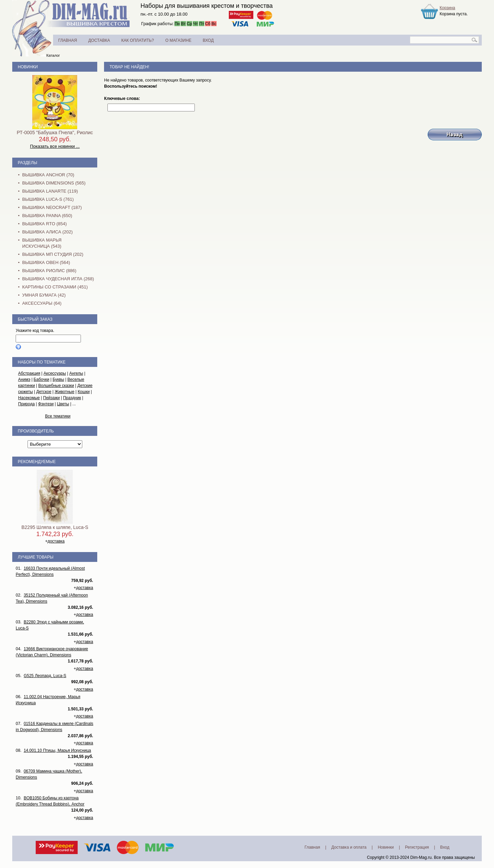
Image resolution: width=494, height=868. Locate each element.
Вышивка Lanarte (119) (50, 191)
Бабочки (41, 379)
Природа (26, 404)
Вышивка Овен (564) (46, 262)
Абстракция (29, 373)
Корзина (447, 8)
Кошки (83, 392)
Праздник (72, 398)
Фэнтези (46, 404)
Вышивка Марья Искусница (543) (42, 243)
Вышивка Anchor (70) (48, 175)
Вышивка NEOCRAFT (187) (52, 207)
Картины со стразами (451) (55, 287)
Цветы (63, 404)
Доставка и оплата (349, 847)
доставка (56, 541)
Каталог (53, 55)
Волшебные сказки (56, 386)
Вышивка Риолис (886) (49, 271)
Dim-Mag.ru (421, 857)
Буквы (58, 379)
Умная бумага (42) (44, 295)
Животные (65, 392)
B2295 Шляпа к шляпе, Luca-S (55, 527)
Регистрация (417, 847)
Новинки (28, 67)
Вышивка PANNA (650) (47, 216)
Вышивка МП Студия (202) (53, 254)
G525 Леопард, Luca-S (45, 676)
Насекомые (29, 398)
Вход (445, 847)
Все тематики (58, 416)
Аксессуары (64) (42, 303)
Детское (44, 392)
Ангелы (76, 373)
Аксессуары (55, 373)
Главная (312, 847)
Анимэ (24, 379)
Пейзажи (52, 398)
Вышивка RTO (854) (44, 224)
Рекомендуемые (37, 462)
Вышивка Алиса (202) (47, 232)
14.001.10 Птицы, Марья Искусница (57, 750)
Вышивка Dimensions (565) (54, 183)
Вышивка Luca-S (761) (48, 199)
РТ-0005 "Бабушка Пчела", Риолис (55, 132)
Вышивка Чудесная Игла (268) (58, 279)
